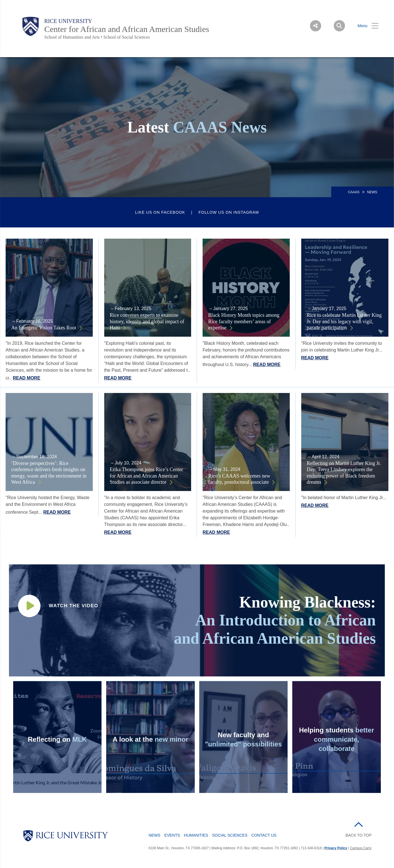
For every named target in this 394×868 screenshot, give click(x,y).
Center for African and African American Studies (127, 29)
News (154, 835)
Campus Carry (361, 848)
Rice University (68, 21)
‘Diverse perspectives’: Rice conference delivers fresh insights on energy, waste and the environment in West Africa (49, 473)
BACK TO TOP (359, 835)
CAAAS (354, 192)
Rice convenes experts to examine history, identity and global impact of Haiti (147, 321)
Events (172, 835)
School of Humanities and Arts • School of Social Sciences (97, 37)
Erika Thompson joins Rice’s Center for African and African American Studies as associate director (147, 476)
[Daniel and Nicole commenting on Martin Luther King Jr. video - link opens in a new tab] (57, 737)
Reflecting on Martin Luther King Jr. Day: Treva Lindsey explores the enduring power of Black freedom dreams (344, 473)
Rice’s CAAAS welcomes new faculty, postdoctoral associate (239, 479)
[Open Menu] (365, 26)
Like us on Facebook (160, 212)
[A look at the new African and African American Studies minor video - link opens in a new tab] (150, 737)
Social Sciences (230, 835)
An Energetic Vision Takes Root (44, 328)
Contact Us (264, 835)
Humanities (196, 835)
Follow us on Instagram (229, 212)
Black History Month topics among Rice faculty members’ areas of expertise (244, 321)
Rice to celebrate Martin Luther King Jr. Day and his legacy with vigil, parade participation (344, 321)
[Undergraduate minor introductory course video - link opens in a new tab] (72, 606)
